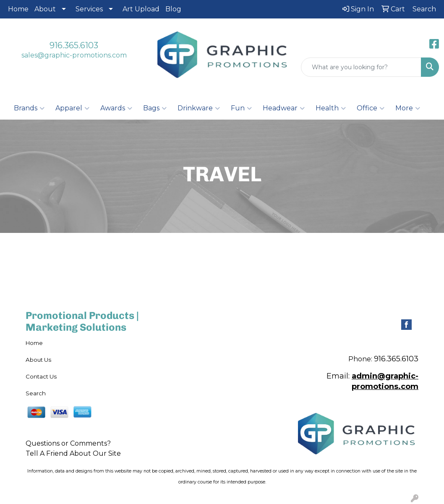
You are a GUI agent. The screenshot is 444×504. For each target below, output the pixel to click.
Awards (116, 108)
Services (89, 9)
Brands (29, 108)
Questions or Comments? (68, 443)
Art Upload (141, 9)
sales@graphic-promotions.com (74, 55)
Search (36, 393)
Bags (155, 108)
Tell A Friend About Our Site (73, 453)
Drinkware (199, 108)
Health (331, 108)
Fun (241, 108)
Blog (173, 9)
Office (371, 108)
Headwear (284, 108)
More (408, 108)
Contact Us (41, 376)
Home (18, 9)
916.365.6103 (74, 45)
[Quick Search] (361, 67)
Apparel (72, 108)
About (45, 9)
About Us (38, 360)
